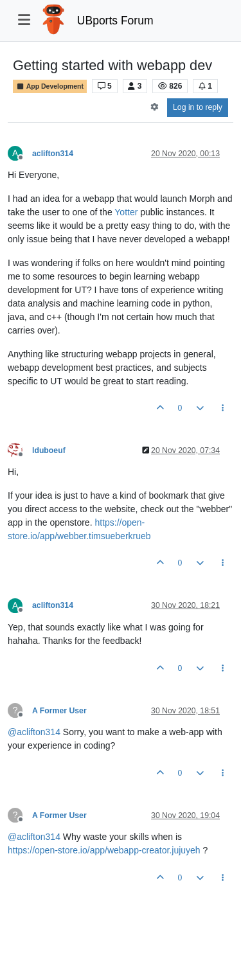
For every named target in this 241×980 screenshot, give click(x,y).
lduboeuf (49, 450)
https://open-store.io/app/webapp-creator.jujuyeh (104, 850)
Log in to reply (198, 107)
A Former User (59, 711)
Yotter (126, 212)
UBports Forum (115, 21)
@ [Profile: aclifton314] (34, 732)
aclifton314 (53, 154)
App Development (50, 86)
